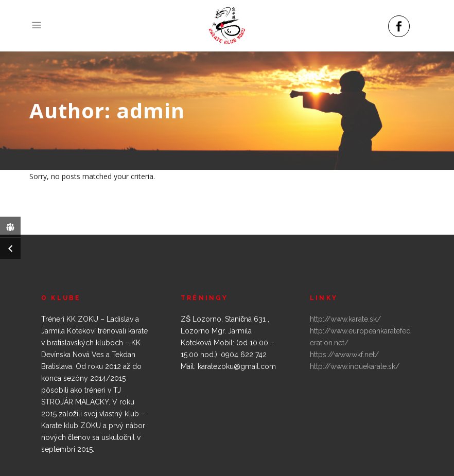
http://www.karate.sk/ (345, 319)
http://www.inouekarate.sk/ (355, 366)
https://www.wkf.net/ (344, 355)
